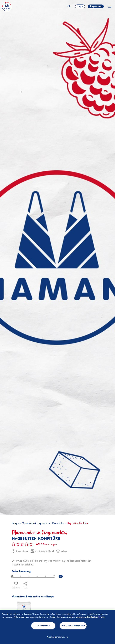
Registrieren (96, 6)
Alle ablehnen (43, 626)
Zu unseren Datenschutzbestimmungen (91, 617)
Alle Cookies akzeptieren (73, 626)
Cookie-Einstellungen (57, 637)
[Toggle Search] (69, 6)
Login (80, 6)
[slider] (12, 576)
